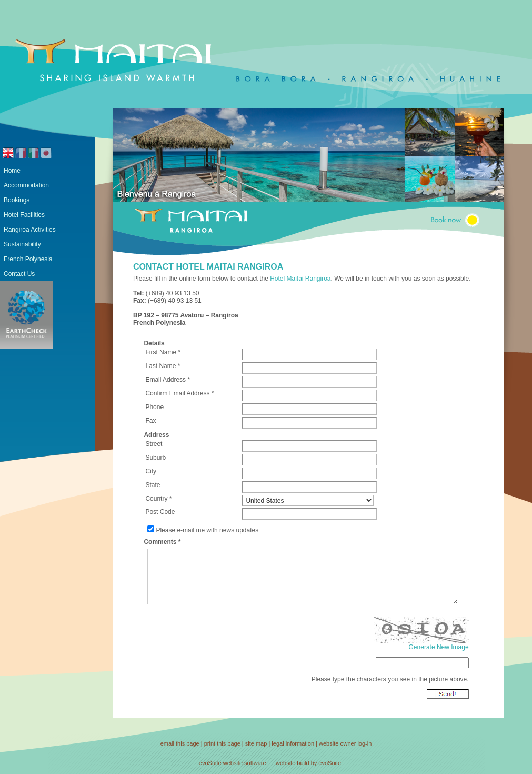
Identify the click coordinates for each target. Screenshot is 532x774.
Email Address (165, 380)
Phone (154, 407)
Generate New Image (439, 647)
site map (256, 743)
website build (293, 763)
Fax (150, 421)
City (151, 471)
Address (156, 435)
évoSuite (210, 763)
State (153, 485)
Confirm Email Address (177, 393)
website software (245, 763)
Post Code (160, 512)
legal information (293, 743)
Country (156, 499)
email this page (180, 743)
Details (154, 343)
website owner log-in (345, 743)
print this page (222, 743)
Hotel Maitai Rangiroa (300, 279)
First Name (161, 352)
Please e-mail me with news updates (207, 530)
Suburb (155, 458)
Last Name (160, 366)
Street (154, 444)
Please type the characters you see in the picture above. (390, 679)
